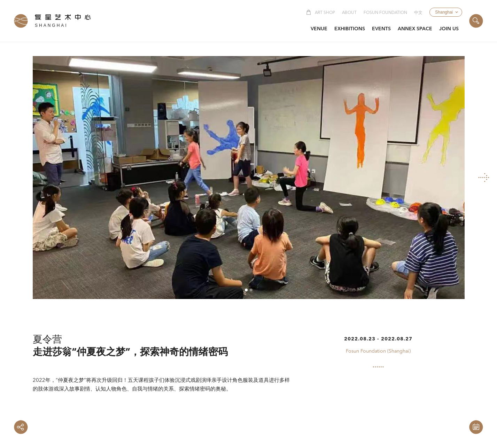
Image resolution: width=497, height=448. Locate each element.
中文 (418, 13)
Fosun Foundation (385, 13)
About (349, 13)
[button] (446, 12)
